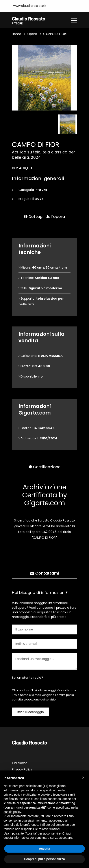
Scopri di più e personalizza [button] (44, 859)
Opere (32, 34)
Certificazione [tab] (45, 467)
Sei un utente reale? (27, 678)
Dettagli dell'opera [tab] (44, 217)
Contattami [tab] (44, 574)
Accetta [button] (45, 849)
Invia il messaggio (31, 712)
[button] (83, 778)
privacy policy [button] (13, 794)
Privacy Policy (22, 770)
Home (17, 34)
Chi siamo (20, 763)
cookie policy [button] (12, 812)
